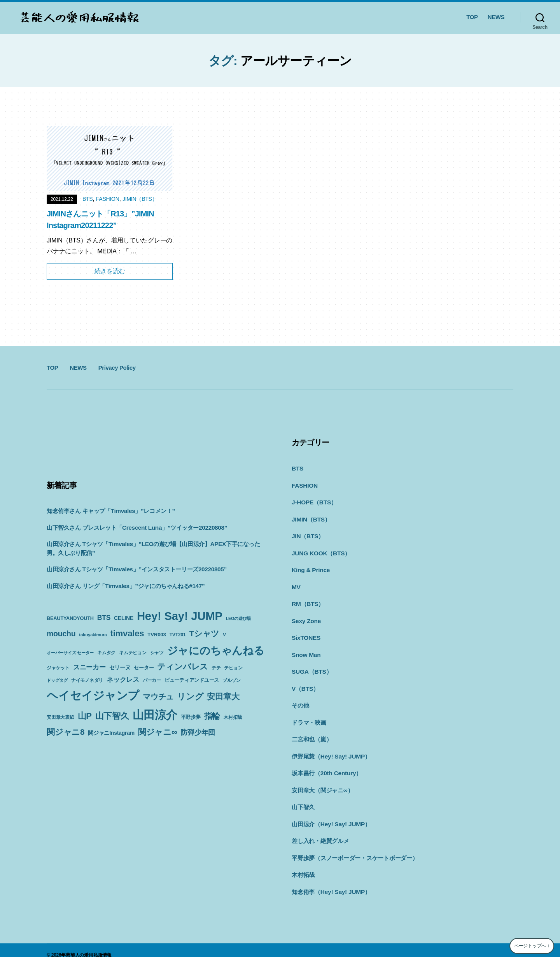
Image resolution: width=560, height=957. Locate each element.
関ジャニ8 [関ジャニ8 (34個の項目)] (66, 732)
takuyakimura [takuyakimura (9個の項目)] (93, 635)
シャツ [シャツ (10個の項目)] (157, 653)
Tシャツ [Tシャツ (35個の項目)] (204, 633)
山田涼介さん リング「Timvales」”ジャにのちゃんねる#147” (125, 586)
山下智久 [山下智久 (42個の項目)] (112, 716)
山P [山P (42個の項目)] (85, 716)
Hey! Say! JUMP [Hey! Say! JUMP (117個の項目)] (180, 616)
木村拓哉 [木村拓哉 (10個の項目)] (233, 717)
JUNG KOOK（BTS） (320, 551)
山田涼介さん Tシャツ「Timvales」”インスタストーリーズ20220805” (136, 569)
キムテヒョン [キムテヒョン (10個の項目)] (133, 653)
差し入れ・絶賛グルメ (320, 832)
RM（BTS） (308, 600)
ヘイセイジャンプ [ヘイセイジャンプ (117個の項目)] (93, 695)
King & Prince (310, 567)
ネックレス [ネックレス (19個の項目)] (123, 680)
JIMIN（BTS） (140, 199)
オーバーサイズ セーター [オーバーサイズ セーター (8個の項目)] (70, 653)
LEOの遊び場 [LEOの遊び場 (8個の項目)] (238, 618)
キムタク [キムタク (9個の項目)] (106, 653)
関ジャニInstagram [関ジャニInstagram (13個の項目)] (111, 733)
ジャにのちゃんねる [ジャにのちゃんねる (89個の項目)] (216, 651)
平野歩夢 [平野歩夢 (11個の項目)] (191, 717)
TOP (472, 17)
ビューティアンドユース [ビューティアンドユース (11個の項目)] (192, 680)
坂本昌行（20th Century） (326, 766)
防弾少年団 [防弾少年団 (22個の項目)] (198, 732)
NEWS (496, 17)
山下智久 (303, 799)
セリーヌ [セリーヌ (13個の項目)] (120, 667)
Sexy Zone (306, 617)
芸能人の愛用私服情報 (89, 945)
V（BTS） (305, 683)
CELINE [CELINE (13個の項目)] (124, 618)
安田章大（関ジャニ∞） (322, 782)
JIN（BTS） (307, 534)
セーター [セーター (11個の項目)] (144, 668)
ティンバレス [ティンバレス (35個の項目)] (183, 666)
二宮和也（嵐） (312, 733)
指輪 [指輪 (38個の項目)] (212, 716)
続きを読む (110, 271)
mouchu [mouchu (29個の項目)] (61, 634)
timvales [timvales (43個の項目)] (127, 633)
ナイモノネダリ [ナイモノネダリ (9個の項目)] (87, 680)
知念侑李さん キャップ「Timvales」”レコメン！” (110, 511)
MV (296, 584)
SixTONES (306, 633)
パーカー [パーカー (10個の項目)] (152, 680)
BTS (88, 199)
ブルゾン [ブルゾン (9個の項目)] (232, 680)
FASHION (108, 199)
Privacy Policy (117, 368)
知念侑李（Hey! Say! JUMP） (330, 882)
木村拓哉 (303, 865)
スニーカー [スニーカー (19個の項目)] (89, 667)
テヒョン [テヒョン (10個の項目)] (233, 668)
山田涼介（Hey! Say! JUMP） (330, 816)
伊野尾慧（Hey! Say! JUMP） (330, 749)
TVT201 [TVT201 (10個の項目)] (178, 635)
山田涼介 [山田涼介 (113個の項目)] (155, 715)
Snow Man (306, 650)
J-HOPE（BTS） (314, 501)
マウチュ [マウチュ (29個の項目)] (158, 697)
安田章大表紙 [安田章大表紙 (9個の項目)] (60, 717)
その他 (300, 700)
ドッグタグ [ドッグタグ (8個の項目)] (57, 680)
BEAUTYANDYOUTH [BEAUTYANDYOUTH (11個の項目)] (70, 618)
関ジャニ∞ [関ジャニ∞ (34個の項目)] (157, 732)
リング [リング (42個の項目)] (190, 696)
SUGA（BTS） (311, 666)
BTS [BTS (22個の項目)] (104, 618)
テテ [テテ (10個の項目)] (216, 668)
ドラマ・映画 (309, 716)
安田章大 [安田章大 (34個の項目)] (223, 696)
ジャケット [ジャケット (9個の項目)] (58, 668)
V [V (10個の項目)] (224, 635)
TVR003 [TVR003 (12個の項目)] (157, 635)
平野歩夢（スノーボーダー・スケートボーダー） (355, 849)
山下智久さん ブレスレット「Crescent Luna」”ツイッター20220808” (136, 528)
